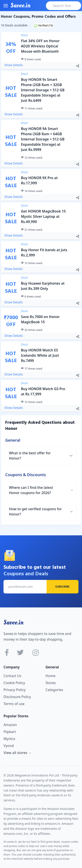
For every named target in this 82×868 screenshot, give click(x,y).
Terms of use (14, 704)
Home (51, 676)
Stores (51, 683)
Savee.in (13, 622)
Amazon (10, 725)
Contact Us (12, 676)
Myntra (9, 739)
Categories (54, 690)
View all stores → (18, 753)
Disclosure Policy (17, 697)
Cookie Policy (14, 683)
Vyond (9, 746)
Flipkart (10, 732)
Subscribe (62, 587)
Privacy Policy (15, 690)
